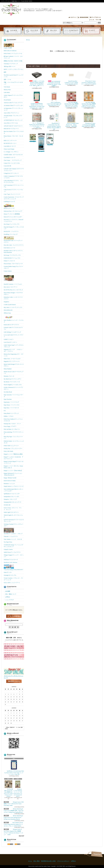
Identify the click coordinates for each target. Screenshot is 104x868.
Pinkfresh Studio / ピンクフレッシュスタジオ (14, 442)
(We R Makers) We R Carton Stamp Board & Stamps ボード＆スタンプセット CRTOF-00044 (13, 824)
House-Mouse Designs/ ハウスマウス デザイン (13, 294)
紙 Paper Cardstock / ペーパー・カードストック (13, 57)
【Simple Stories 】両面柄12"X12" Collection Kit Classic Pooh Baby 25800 (14, 804)
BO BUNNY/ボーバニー (10, 143)
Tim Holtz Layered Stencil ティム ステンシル (14, 76)
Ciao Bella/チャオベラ (10, 157)
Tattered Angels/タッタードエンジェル (13, 516)
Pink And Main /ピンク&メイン (12, 429)
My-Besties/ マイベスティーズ (12, 382)
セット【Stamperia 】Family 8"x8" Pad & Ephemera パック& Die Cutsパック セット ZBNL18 (37, 120)
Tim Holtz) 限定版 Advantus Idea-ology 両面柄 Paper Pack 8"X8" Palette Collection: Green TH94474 (33, 138)
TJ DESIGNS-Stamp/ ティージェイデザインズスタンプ (13, 546)
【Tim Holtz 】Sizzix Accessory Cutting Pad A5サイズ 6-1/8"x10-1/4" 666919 (89, 77)
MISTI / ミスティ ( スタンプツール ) (13, 69)
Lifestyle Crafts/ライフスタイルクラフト (13, 328)
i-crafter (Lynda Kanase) (10, 305)
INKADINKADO (8, 310)
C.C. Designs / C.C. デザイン (11, 152)
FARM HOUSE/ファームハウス (12, 258)
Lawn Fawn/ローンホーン (10, 342)
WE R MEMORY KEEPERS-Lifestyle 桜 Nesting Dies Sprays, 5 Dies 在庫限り (55, 78)
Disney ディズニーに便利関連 (12, 214)
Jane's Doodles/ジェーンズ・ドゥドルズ (14, 319)
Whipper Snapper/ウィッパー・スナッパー (14, 556)
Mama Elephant (8, 369)
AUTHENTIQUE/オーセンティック (13, 120)
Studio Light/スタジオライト (11, 512)
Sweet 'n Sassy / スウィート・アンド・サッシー (13, 509)
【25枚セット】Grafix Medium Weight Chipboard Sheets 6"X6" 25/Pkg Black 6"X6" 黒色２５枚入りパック (37, 79)
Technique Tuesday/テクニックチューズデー (14, 525)
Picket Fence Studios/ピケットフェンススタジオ (13, 420)
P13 (5, 411)
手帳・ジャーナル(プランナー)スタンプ (13, 83)
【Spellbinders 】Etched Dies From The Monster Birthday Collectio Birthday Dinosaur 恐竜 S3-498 (54, 121)
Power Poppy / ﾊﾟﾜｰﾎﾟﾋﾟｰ (10, 426)
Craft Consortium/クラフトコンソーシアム (14, 186)
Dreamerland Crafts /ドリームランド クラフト (13, 240)
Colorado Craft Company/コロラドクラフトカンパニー (14, 170)
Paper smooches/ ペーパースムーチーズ (14, 396)
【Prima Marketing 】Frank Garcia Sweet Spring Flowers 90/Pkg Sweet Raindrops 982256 (14, 817)
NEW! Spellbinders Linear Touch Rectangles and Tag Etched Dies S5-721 (54, 99)
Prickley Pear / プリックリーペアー (13, 449)
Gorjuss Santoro (8, 271)
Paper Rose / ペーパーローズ (11, 408)
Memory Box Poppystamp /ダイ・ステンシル (14, 355)
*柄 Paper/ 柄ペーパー (10, 66)
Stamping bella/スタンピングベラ (12, 502)
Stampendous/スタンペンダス (11, 497)
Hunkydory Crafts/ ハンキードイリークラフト (13, 298)
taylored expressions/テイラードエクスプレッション (14, 521)
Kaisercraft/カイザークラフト (12, 325)
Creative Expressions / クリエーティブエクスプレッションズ (14, 198)
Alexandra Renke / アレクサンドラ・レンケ (13, 116)
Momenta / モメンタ (9, 376)
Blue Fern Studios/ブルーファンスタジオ (14, 132)
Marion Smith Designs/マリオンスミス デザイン (14, 365)
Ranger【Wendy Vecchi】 (10, 478)
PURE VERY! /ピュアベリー (11, 446)
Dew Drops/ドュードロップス (12, 224)
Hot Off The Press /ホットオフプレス (13, 290)
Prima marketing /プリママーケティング (14, 433)
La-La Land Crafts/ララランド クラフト (14, 336)
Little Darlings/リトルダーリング (12, 332)
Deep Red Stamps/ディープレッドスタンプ (14, 228)
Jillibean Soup (7, 313)
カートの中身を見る (14, 616)
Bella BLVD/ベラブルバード (11, 129)
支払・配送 (36, 861)
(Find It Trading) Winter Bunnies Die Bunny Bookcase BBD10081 (71, 120)
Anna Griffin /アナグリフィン (11, 113)
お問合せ (72, 31)
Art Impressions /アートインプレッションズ (13, 109)
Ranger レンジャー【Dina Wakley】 (13, 471)
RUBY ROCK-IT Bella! (10, 481)
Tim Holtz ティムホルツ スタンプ (13, 531)
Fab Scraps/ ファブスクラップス (12, 255)
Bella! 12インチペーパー (10, 141)
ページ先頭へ (97, 854)
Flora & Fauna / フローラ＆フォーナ (13, 264)
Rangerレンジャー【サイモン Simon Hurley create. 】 (13, 467)
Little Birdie (7, 92)
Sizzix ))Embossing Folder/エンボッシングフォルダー (14, 490)
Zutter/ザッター (8, 572)
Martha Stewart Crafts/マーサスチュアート (14, 373)
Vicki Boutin (7, 87)
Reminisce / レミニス (9, 484)
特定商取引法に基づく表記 (48, 861)
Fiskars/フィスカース (9, 261)
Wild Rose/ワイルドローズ (11, 560)
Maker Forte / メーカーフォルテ (12, 359)
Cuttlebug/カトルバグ (9, 202)
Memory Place (7, 90)
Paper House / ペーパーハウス (12, 405)
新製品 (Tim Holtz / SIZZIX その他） (13, 61)
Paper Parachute (8, 399)
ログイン (72, 17)
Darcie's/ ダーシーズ (9, 206)
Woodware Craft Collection (10, 562)
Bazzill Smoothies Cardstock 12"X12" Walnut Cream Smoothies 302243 (71, 77)
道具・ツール (7, 79)
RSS (10, 844)
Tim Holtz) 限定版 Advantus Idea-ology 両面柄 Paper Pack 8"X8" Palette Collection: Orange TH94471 (89, 99)
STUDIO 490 (7, 505)
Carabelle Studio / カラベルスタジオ (13, 155)
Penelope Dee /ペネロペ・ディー (12, 424)
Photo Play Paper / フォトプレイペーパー (13, 438)
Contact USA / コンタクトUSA (12, 163)
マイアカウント (95, 17)
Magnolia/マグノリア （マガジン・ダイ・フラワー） (14, 350)
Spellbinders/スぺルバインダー (12, 494)
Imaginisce (6, 302)
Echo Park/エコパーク (9, 248)
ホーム (13, 31)
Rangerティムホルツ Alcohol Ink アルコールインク (13, 458)
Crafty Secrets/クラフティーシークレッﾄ (14, 191)
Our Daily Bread (8, 392)
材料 (5, 72)
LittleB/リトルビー (9, 339)
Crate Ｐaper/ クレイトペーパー (12, 194)
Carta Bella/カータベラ (10, 146)
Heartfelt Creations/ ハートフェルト (13, 279)
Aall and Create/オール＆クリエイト (13, 126)
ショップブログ (52, 31)
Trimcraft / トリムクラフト (11, 536)
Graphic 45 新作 (9, 46)
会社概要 (8, 591)
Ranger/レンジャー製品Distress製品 (13, 454)
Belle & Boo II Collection (10, 51)
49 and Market (7, 100)
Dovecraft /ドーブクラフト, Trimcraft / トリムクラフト (14, 220)
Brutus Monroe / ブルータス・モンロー (13, 137)
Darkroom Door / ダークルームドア (13, 211)
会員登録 (83, 17)
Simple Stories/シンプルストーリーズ (14, 486)
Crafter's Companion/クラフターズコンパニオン (13, 177)
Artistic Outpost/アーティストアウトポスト (13, 96)
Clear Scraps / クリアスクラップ (13, 160)
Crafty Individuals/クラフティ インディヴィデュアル (13, 181)
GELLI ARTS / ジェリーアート (12, 583)
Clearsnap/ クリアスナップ (11, 64)
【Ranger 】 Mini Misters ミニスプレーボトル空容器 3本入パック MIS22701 (41, 143)
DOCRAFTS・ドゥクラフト (11, 231)
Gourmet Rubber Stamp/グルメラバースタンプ (13, 267)
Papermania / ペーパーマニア (11, 402)
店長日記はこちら (14, 685)
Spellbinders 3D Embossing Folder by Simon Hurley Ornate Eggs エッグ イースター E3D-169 (14, 767)
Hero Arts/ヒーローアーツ (11, 287)
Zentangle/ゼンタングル (10, 575)
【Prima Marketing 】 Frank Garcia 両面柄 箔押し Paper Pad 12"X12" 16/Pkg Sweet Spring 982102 (14, 811)
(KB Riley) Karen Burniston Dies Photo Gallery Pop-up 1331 (50, 139)
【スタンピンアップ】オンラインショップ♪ (14, 676)
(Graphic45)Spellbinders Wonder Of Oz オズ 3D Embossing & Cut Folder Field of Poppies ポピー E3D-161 (37, 100)
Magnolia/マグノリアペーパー (12, 361)
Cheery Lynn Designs (9, 149)
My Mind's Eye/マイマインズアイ (13, 379)
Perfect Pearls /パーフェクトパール (13, 54)
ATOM (18, 844)
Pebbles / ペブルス (9, 416)
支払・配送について (32, 31)
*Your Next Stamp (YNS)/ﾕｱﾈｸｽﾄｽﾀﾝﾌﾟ (14, 567)
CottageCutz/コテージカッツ (11, 173)
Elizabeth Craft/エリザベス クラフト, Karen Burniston (13, 252)
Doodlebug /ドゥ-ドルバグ (11, 234)
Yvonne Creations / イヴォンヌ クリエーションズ (13, 579)
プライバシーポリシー (63, 861)
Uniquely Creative (8, 549)
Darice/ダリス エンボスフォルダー (13, 217)
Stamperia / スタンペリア (10, 499)
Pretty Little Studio (8, 451)
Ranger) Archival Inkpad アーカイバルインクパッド (14, 462)
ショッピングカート (91, 31)
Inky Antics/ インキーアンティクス (13, 307)
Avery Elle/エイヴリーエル (11, 123)
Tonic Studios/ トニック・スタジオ (13, 539)
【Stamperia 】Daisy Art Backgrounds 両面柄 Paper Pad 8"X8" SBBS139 (89, 120)
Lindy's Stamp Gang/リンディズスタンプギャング (14, 346)
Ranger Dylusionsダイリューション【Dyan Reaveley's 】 (13, 474)
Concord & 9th (7, 166)
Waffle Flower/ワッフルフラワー (12, 552)
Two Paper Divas (8, 542)
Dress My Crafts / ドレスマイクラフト (14, 245)
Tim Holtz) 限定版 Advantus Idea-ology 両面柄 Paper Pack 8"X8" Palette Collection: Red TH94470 (71, 99)
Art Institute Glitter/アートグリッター (14, 105)
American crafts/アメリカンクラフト (13, 103)
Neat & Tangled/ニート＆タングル (13, 385)
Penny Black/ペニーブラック (11, 413)
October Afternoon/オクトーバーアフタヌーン (13, 388)
